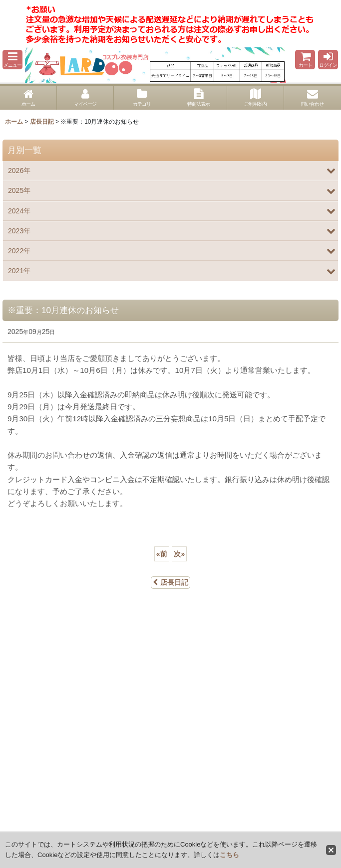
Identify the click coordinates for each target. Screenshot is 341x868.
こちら (229, 855)
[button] (12, 60)
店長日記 (170, 582)
